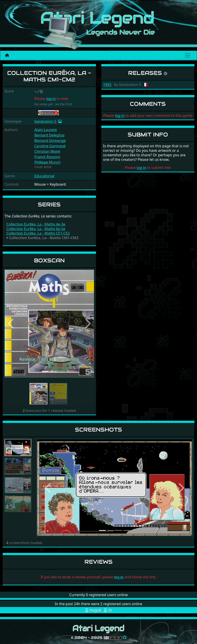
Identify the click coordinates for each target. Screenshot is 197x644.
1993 (107, 85)
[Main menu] (188, 55)
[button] (11, 323)
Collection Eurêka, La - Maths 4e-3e (36, 224)
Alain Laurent (45, 130)
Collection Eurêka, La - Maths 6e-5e (36, 229)
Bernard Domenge (50, 141)
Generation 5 (45, 121)
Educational (44, 176)
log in (51, 99)
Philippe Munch (47, 162)
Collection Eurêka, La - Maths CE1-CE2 (38, 233)
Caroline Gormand (50, 146)
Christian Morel (47, 151)
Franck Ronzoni (47, 157)
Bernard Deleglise (49, 135)
